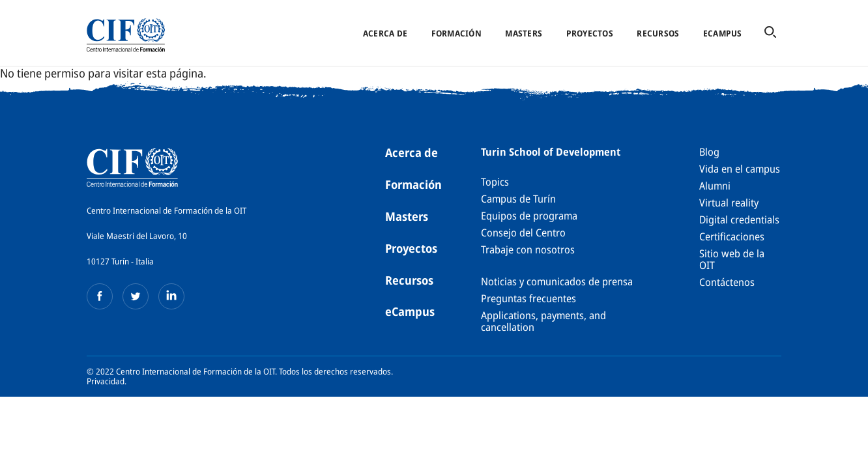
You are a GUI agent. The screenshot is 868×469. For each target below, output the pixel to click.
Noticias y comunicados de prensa (557, 281)
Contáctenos (727, 282)
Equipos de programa (529, 216)
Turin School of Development (551, 152)
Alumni (715, 186)
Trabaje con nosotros (528, 249)
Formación (456, 33)
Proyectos (590, 33)
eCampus (723, 33)
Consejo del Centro (523, 233)
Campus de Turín (518, 199)
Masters (524, 33)
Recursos (658, 33)
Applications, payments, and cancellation (543, 321)
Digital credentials (739, 220)
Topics (495, 182)
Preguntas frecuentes (528, 298)
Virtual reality (729, 203)
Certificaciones (732, 236)
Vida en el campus (740, 169)
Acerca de (385, 33)
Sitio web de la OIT (732, 259)
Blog (709, 152)
